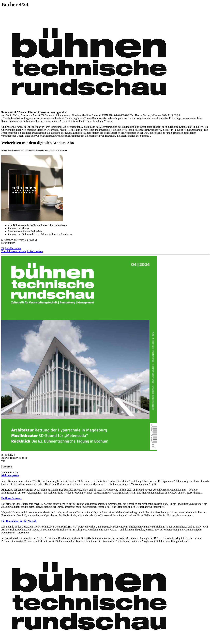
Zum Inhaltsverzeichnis (14, 251)
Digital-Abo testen (11, 248)
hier (62, 150)
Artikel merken (35, 251)
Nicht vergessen (10, 475)
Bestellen (7, 467)
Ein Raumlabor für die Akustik (19, 521)
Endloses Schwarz (11, 498)
